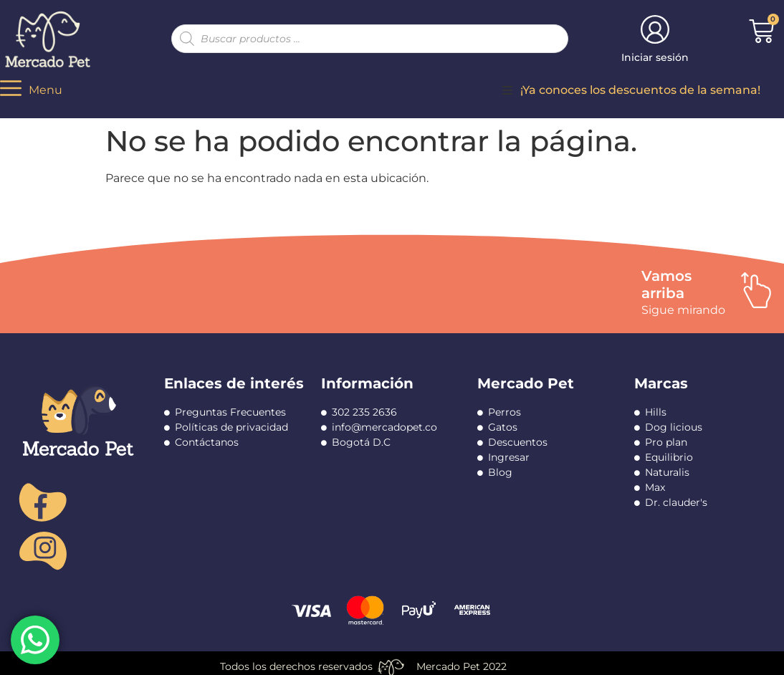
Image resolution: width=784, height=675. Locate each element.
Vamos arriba (666, 284)
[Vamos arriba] (756, 290)
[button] (507, 90)
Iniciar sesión (655, 57)
